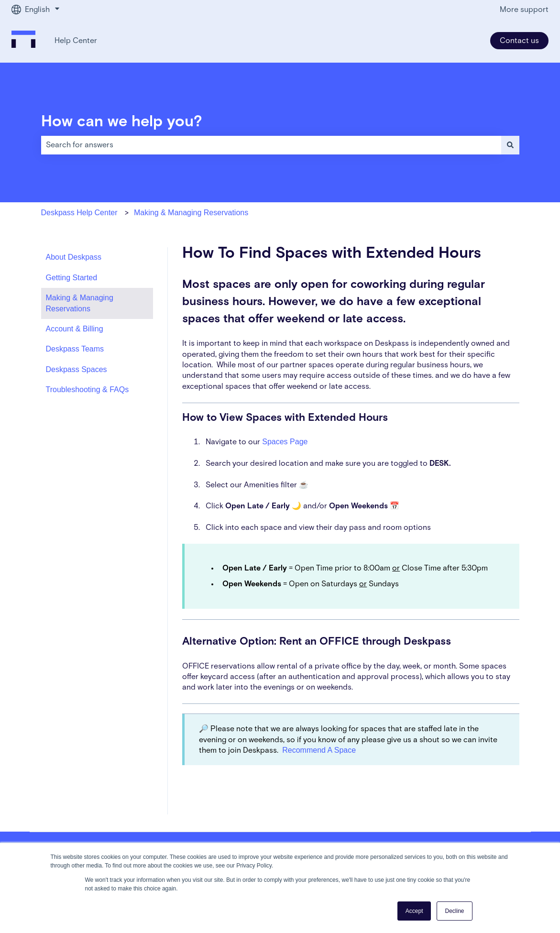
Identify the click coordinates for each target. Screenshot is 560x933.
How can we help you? (122, 122)
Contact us (519, 41)
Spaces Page (285, 442)
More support (524, 10)
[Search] (510, 145)
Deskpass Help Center (79, 213)
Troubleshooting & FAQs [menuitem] (88, 390)
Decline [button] (454, 911)
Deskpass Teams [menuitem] (75, 349)
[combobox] (271, 145)
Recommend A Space (319, 750)
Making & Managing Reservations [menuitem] (80, 303)
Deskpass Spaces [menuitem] (77, 369)
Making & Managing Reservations (191, 213)
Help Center (76, 41)
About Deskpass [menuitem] (74, 257)
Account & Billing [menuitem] (75, 329)
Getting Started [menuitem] (72, 278)
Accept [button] (414, 911)
